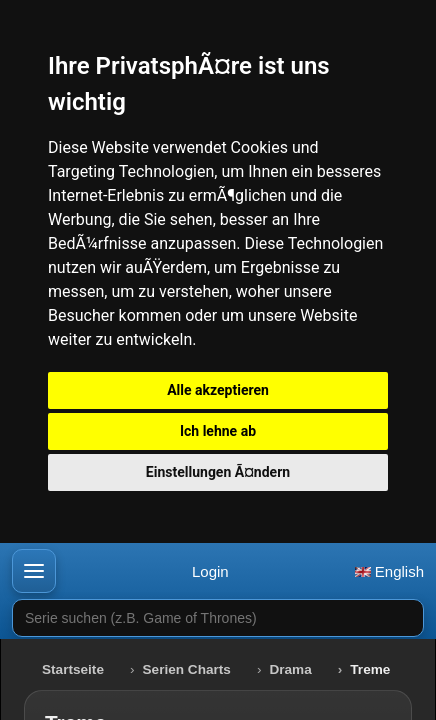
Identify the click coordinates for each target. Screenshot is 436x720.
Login (210, 571)
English (389, 571)
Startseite (73, 669)
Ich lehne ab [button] (218, 431)
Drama (290, 669)
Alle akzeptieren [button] (218, 390)
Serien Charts (187, 669)
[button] (34, 571)
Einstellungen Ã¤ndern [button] (218, 472)
